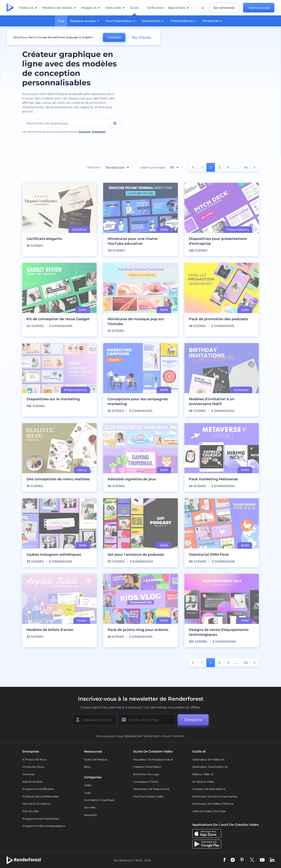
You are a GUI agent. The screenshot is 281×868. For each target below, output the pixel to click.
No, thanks (142, 37)
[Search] (115, 123)
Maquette (90, 815)
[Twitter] (252, 860)
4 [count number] (228, 167)
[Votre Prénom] (94, 720)
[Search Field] (65, 123)
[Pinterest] (242, 860)
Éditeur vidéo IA (203, 774)
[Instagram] (233, 860)
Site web (90, 807)
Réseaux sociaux (85, 21)
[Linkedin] (272, 860)
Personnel (213, 21)
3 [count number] (219, 167)
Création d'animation (147, 767)
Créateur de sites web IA (209, 789)
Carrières (28, 774)
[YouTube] (262, 860)
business (85, 132)
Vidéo (88, 785)
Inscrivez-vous (259, 8)
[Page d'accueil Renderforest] (10, 8)
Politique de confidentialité (41, 796)
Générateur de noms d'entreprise (215, 796)
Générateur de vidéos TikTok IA (213, 804)
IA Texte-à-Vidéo (203, 782)
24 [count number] (246, 167)
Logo (87, 793)
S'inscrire (193, 720)
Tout (61, 21)
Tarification (155, 8)
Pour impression (121, 21)
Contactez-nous (33, 767)
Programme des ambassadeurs (44, 826)
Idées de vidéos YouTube (209, 811)
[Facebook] (224, 860)
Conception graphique (99, 800)
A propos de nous (35, 759)
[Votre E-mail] (147, 720)
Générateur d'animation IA (210, 767)
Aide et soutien (32, 782)
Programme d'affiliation (38, 789)
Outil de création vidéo (149, 796)
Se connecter (224, 8)
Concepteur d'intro (146, 782)
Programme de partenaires (41, 819)
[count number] (193, 167)
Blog (87, 767)
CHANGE (114, 37)
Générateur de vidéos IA (208, 759)
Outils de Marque (95, 759)
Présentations (184, 21)
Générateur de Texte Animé (151, 789)
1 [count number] (202, 167)
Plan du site (30, 811)
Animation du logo (146, 774)
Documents (153, 21)
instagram (99, 132)
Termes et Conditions (37, 804)
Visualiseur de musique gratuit (153, 759)
